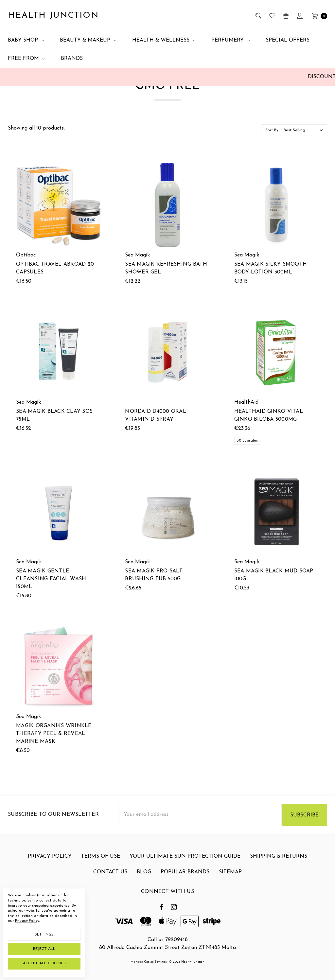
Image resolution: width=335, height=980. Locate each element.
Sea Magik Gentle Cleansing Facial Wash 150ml (51, 580)
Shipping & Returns (279, 863)
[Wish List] (272, 16)
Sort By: (272, 130)
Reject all (44, 949)
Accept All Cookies (44, 963)
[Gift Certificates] (285, 16)
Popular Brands (185, 879)
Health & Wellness (164, 40)
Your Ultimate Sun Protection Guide (185, 863)
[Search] (258, 16)
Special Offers (288, 40)
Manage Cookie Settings (149, 962)
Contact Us (110, 879)
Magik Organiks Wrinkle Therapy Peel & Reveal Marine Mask (54, 748)
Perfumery (231, 40)
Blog (144, 879)
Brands (72, 59)
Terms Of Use (101, 863)
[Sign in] (299, 16)
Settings (44, 935)
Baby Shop (26, 40)
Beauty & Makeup (88, 40)
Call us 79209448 (168, 940)
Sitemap (230, 879)
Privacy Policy (50, 863)
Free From (26, 59)
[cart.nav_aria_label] (318, 16)
